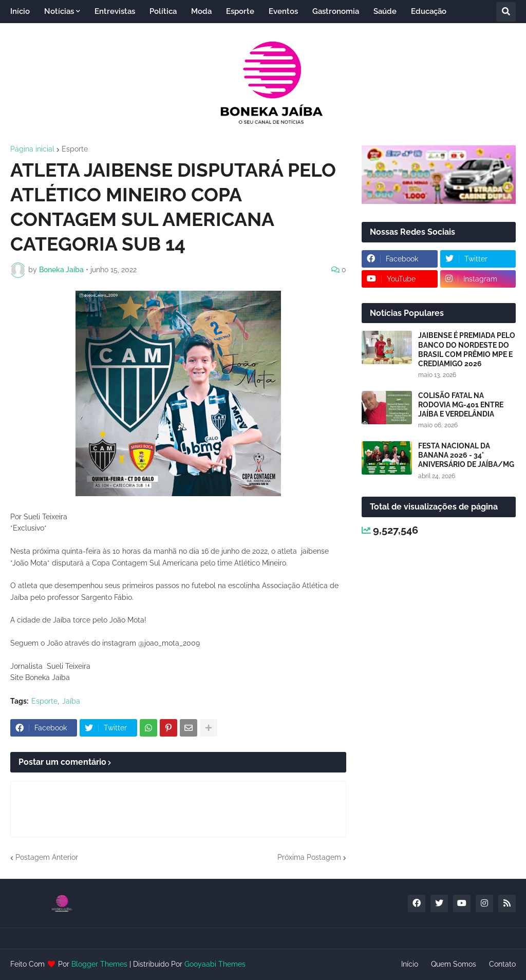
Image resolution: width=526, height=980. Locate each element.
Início (410, 964)
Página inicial (32, 149)
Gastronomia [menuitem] (336, 11)
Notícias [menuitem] (59, 11)
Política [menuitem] (163, 11)
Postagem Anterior (47, 857)
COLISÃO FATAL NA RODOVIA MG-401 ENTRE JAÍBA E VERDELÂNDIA (461, 405)
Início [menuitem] (20, 11)
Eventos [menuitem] (283, 11)
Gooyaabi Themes (215, 964)
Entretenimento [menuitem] (47, 34)
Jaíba (71, 701)
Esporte (75, 149)
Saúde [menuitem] (385, 11)
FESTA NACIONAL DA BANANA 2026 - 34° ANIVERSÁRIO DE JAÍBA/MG (466, 455)
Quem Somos (454, 964)
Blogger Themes (99, 964)
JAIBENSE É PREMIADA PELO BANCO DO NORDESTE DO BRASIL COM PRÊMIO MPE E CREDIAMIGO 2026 (467, 350)
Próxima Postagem (309, 857)
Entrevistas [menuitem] (115, 11)
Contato (502, 964)
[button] (506, 12)
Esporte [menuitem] (240, 11)
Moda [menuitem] (201, 11)
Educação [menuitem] (429, 11)
